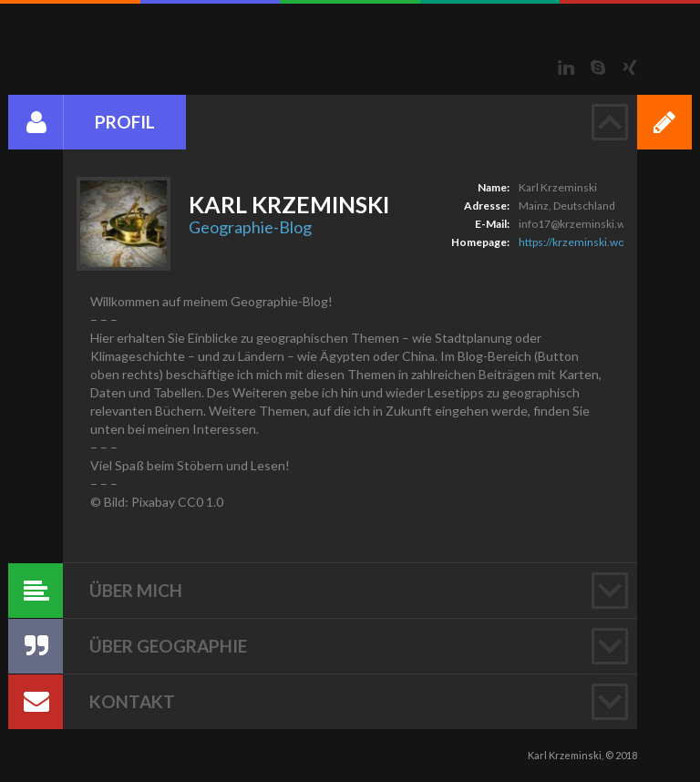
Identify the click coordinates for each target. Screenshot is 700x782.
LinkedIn (566, 67)
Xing (630, 67)
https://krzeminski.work (576, 242)
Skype (598, 67)
